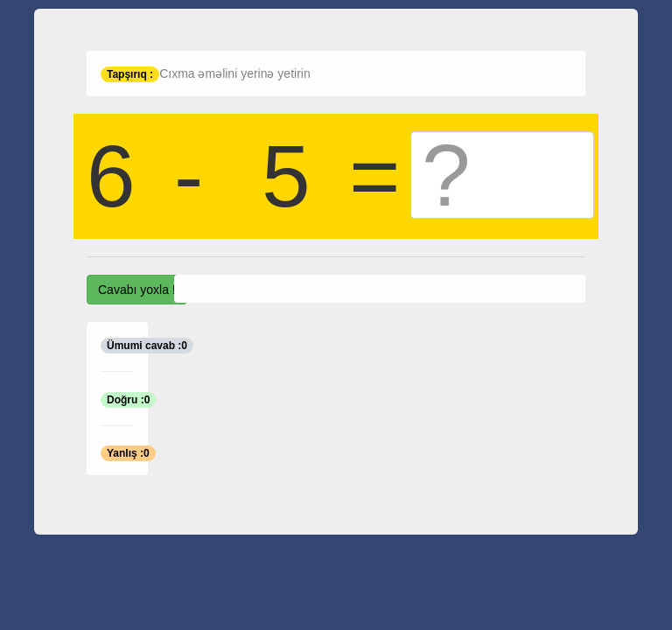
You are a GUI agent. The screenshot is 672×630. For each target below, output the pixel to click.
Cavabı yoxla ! (137, 290)
